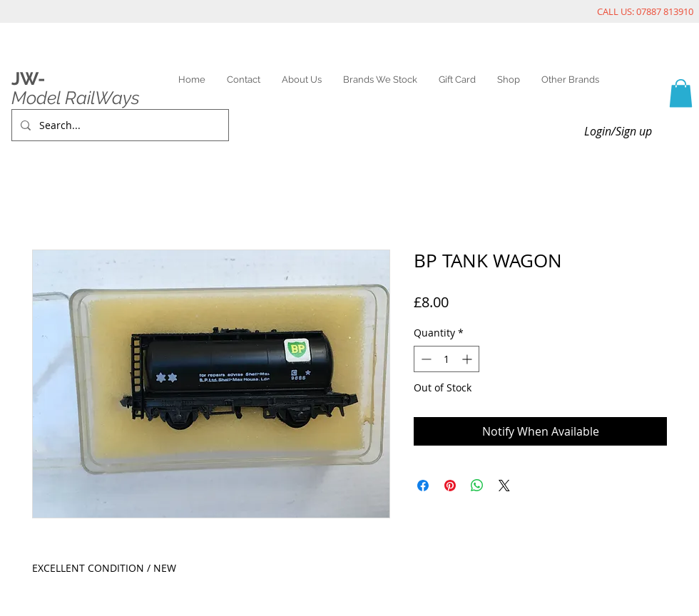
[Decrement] (425, 359)
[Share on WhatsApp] (477, 486)
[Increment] (468, 359)
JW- (28, 78)
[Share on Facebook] (423, 486)
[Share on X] (504, 486)
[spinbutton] (447, 359)
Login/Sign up (618, 131)
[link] (681, 93)
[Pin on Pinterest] (450, 486)
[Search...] (119, 125)
